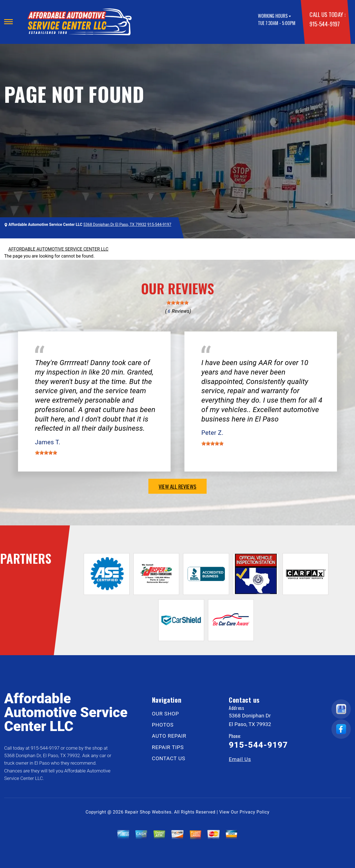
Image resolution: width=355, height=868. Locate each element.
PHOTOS (163, 725)
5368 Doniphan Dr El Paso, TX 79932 (115, 225)
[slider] (177, 303)
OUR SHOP (166, 714)
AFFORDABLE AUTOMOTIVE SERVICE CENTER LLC (58, 249)
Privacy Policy (254, 812)
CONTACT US (169, 758)
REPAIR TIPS (168, 747)
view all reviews (177, 486)
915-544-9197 (324, 24)
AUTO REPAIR (169, 736)
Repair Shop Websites (148, 812)
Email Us (240, 759)
